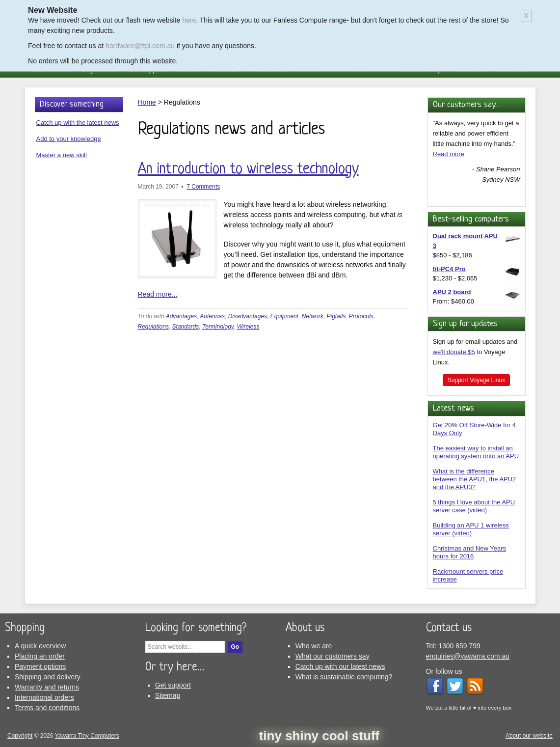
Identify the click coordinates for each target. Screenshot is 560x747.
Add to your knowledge (69, 139)
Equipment (284, 316)
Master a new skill (62, 155)
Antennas (212, 316)
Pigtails (336, 316)
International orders (44, 697)
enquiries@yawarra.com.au (468, 656)
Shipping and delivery (48, 677)
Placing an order (40, 656)
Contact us (449, 628)
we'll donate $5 (454, 352)
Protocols (361, 316)
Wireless (248, 327)
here (189, 20)
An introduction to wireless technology (248, 169)
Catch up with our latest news (340, 666)
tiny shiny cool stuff (320, 736)
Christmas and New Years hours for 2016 (470, 552)
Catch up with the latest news (78, 123)
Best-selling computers (471, 219)
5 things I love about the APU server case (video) (474, 506)
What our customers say (333, 656)
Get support (173, 685)
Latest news (453, 408)
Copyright (20, 736)
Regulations (153, 327)
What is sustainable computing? (344, 677)
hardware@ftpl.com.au (140, 46)
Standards (186, 327)
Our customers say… (467, 105)
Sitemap (168, 695)
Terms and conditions (47, 708)
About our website (529, 736)
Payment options (40, 666)
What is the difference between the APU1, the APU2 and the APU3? (475, 479)
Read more (449, 154)
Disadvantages (248, 316)
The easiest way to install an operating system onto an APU (476, 452)
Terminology (218, 327)
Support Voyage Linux (476, 380)
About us (305, 628)
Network (313, 316)
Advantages (181, 316)
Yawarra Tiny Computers (87, 736)
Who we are (314, 646)
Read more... (158, 294)
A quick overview (40, 646)
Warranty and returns (47, 687)
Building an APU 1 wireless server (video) (471, 529)
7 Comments (203, 187)
